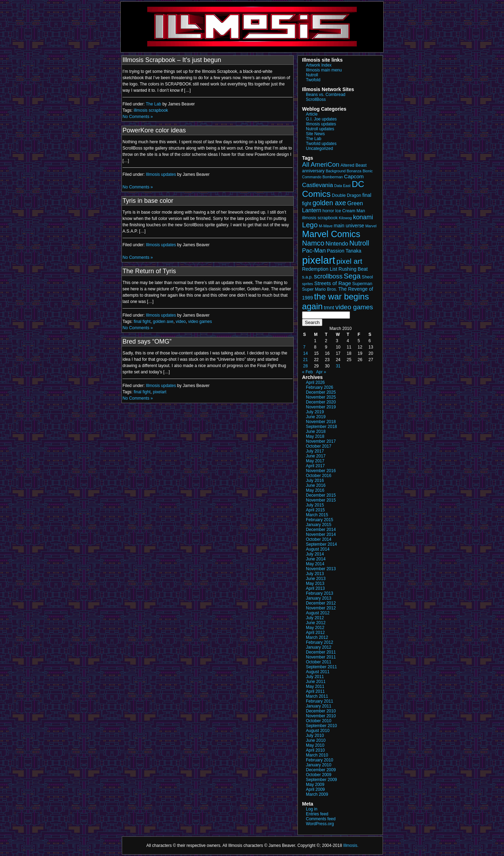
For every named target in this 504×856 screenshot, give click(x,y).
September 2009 (321, 780)
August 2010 (318, 731)
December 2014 (321, 530)
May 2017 (315, 461)
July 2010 (315, 736)
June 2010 (316, 740)
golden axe (163, 322)
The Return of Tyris (149, 271)
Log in (312, 809)
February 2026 (320, 387)
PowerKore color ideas (154, 130)
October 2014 (319, 539)
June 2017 (316, 456)
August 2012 (318, 613)
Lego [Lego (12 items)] (310, 225)
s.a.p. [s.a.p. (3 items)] (307, 277)
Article (312, 114)
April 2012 (315, 633)
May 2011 (315, 686)
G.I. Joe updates (321, 119)
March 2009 (317, 794)
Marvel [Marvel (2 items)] (371, 226)
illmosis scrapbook (151, 110)
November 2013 (321, 569)
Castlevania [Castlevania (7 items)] (317, 185)
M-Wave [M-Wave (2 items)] (326, 226)
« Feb (307, 372)
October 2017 (319, 446)
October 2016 (319, 476)
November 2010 (321, 716)
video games (200, 322)
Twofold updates (321, 144)
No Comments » (138, 117)
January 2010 (319, 765)
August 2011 (318, 672)
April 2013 (315, 588)
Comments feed (321, 819)
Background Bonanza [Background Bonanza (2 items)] (344, 171)
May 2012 (315, 628)
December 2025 (321, 392)
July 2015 (315, 505)
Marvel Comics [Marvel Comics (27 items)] (331, 234)
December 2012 (321, 603)
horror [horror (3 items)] (328, 211)
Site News (315, 134)
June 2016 (316, 485)
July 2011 (315, 677)
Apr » (321, 372)
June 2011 (316, 682)
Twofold (313, 80)
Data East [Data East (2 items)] (342, 186)
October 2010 (319, 721)
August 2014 (318, 549)
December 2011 (321, 652)
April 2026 (315, 382)
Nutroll (312, 75)
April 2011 (315, 691)
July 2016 (315, 481)
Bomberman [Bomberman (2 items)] (332, 177)
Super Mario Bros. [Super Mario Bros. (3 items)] (320, 289)
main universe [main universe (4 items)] (349, 226)
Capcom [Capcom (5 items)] (354, 176)
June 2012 (316, 623)
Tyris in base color (148, 201)
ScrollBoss (316, 99)
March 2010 (317, 755)
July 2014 (315, 554)
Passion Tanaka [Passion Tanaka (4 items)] (344, 251)
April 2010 (315, 750)
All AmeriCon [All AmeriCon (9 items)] (321, 164)
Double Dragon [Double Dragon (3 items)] (346, 195)
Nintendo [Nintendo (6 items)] (337, 243)
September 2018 (321, 427)
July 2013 (315, 574)
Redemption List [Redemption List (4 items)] (320, 269)
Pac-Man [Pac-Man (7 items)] (314, 251)
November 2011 (321, 657)
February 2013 (320, 593)
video (181, 322)
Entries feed (317, 814)
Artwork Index (319, 65)
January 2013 (319, 598)
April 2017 (315, 466)
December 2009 (321, 770)
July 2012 (315, 618)
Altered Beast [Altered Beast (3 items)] (354, 165)
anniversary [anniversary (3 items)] (313, 171)
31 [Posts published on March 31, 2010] (338, 366)
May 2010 (315, 745)
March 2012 (317, 637)
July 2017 (315, 451)
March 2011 (317, 696)
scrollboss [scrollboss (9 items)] (328, 276)
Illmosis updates (161, 174)
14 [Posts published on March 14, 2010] (305, 353)
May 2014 (315, 564)
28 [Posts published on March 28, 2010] (305, 366)
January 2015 (319, 525)
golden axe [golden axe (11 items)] (329, 203)
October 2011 (319, 662)
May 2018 (315, 436)
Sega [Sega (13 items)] (352, 276)
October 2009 (319, 775)
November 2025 (321, 397)
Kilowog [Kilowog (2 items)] (345, 218)
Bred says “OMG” (147, 341)
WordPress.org (320, 824)
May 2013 (315, 584)
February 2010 (320, 760)
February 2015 (320, 520)
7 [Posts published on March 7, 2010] (304, 347)
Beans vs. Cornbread (326, 95)
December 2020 (321, 402)
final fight (142, 322)
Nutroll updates (320, 129)
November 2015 (321, 500)
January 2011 (319, 706)
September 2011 (321, 667)
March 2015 (317, 515)
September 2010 (321, 726)
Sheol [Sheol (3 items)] (367, 277)
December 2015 (321, 495)
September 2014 (321, 544)
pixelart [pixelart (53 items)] (319, 260)
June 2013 (316, 579)
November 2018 (321, 422)
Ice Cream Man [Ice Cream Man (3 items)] (350, 211)
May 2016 (315, 490)
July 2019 (315, 412)
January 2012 (319, 647)
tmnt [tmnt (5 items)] (329, 307)
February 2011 (320, 701)
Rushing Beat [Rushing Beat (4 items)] (353, 269)
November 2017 (321, 441)
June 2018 (316, 432)
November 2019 (321, 407)
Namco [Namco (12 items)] (313, 243)
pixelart (160, 392)
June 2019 (316, 417)
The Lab (154, 104)
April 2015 (315, 510)
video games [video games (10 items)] (354, 307)
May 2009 (315, 785)
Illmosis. (351, 845)
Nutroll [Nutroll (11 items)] (359, 243)
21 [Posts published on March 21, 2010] (305, 360)
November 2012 (321, 608)
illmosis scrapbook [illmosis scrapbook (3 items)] (320, 218)
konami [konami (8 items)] (363, 217)
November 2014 (321, 534)
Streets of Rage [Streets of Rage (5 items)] (333, 283)
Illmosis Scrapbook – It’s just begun (172, 60)
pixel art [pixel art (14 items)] (349, 261)
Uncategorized (319, 149)
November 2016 (321, 471)
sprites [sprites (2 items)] (307, 284)
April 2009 (315, 789)
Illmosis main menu (324, 70)
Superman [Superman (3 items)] (362, 284)
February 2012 (320, 642)
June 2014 (316, 559)
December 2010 (321, 711)
